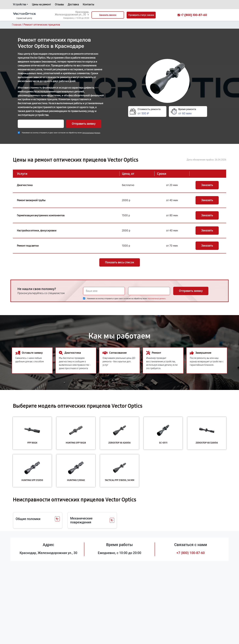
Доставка (73, 4)
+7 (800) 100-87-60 (191, 553)
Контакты (88, 4)
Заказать (207, 185)
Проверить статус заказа (141, 15)
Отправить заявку (84, 124)
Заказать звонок (108, 15)
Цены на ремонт (41, 4)
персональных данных (91, 133)
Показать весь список (120, 262)
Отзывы (59, 4)
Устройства (19, 4)
